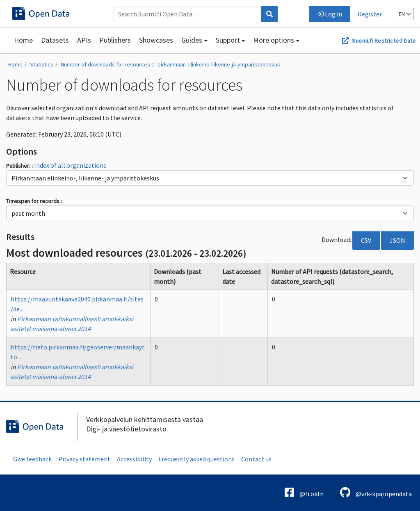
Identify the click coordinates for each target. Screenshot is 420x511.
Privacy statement (84, 459)
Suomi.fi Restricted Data (384, 41)
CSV (366, 240)
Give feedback (32, 459)
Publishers (115, 40)
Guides (192, 40)
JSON (397, 240)
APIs (84, 40)
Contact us (256, 459)
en (405, 14)
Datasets (55, 40)
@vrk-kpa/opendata (376, 492)
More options (274, 40)
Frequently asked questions (196, 459)
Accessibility (134, 459)
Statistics (42, 64)
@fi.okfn (304, 492)
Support (228, 40)
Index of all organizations (70, 165)
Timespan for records (33, 201)
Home (23, 40)
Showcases (156, 40)
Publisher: (19, 166)
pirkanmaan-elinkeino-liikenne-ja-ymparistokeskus (219, 64)
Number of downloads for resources (105, 64)
